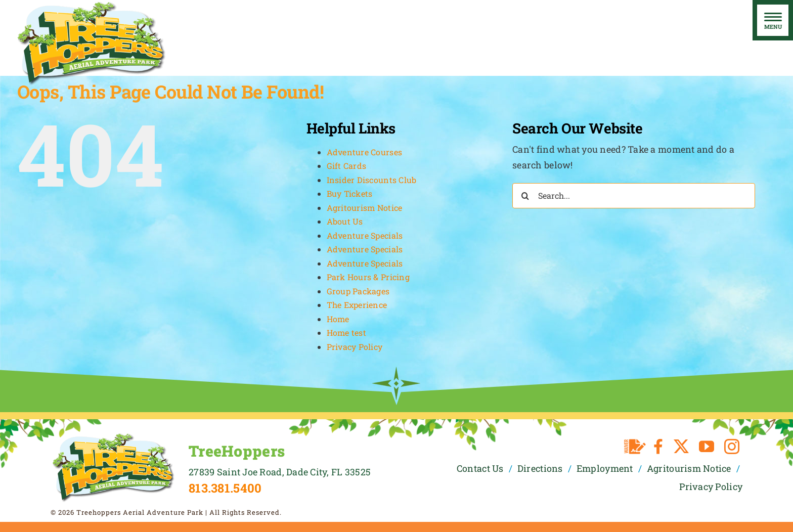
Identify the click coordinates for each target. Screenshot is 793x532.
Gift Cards (347, 166)
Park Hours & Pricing (368, 277)
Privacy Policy (355, 347)
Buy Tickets (350, 193)
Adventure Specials (365, 235)
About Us (345, 221)
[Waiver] (635, 447)
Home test (346, 332)
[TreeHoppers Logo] (113, 436)
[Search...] (634, 196)
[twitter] (681, 447)
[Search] (525, 196)
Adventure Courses (365, 152)
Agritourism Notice (365, 208)
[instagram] (732, 447)
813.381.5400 (225, 488)
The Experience (357, 305)
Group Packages (358, 291)
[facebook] (658, 447)
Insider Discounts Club (372, 180)
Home (338, 319)
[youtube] (707, 447)
